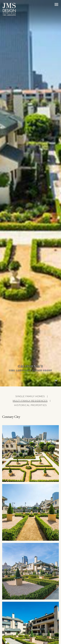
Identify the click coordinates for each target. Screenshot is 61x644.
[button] (56, 4)
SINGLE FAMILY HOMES (30, 396)
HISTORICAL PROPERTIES (30, 405)
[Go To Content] (56, 380)
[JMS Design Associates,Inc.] (9, 9)
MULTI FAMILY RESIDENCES (30, 401)
